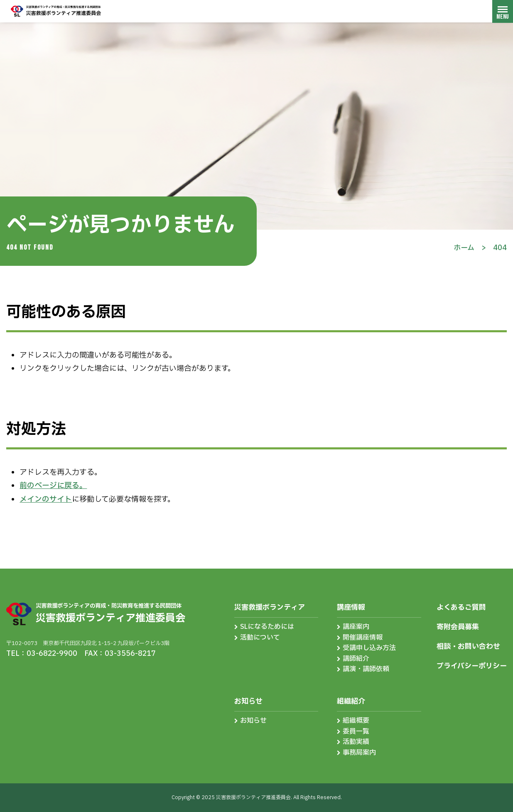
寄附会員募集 (458, 627)
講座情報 (351, 607)
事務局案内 (359, 753)
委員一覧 (356, 731)
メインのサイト (46, 499)
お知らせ (248, 701)
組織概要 (356, 721)
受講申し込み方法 (369, 648)
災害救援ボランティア (270, 607)
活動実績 (356, 742)
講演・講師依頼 (366, 669)
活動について (260, 638)
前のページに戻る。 (53, 486)
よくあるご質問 (461, 607)
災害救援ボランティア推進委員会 (56, 11)
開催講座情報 (363, 638)
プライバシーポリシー (472, 666)
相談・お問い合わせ (468, 646)
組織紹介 (351, 701)
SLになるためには (267, 627)
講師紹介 (356, 659)
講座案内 (356, 627)
